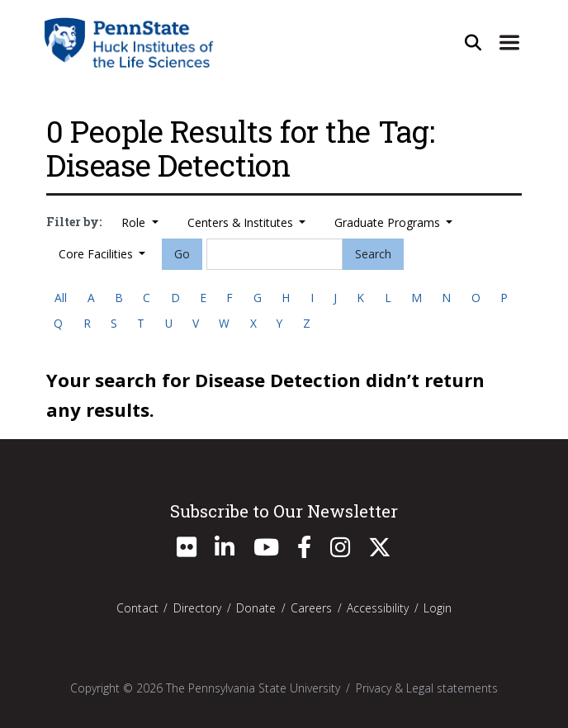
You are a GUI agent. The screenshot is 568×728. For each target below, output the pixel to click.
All (61, 298)
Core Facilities (97, 254)
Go (182, 254)
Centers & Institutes (242, 222)
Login (438, 608)
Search (373, 254)
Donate (256, 608)
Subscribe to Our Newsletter (284, 511)
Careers (311, 608)
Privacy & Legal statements (427, 688)
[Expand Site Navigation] (509, 42)
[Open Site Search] (473, 42)
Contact (137, 608)
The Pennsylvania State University (253, 688)
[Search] (275, 254)
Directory (197, 608)
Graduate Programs (389, 222)
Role (135, 222)
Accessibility (378, 608)
